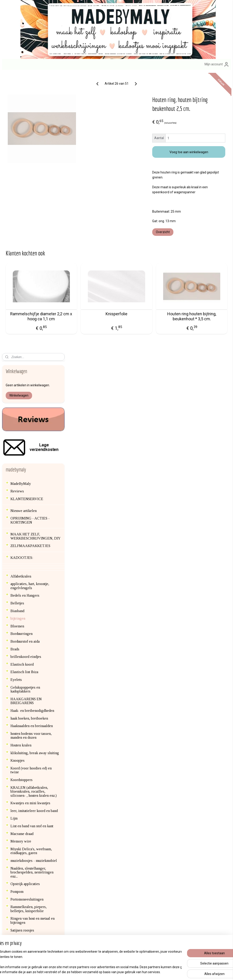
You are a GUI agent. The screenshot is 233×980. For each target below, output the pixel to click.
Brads (15, 369)
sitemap (100, 972)
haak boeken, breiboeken (29, 439)
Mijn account (217, 64)
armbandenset (95, 862)
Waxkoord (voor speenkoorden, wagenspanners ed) (34, 764)
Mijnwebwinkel (163, 972)
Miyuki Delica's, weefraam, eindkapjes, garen (31, 571)
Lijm (14, 539)
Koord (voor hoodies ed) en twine (31, 490)
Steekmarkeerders (24, 705)
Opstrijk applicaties (25, 604)
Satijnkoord (19, 658)
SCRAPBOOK (22, 666)
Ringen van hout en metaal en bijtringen (33, 641)
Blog (14, 796)
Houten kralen (21, 465)
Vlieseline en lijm (24, 755)
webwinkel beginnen (125, 972)
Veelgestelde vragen (177, 861)
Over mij (13, 867)
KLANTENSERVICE (27, 219)
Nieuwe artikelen (24, 231)
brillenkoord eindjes (26, 377)
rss (109, 972)
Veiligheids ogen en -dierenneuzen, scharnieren (30, 730)
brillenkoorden (135, 862)
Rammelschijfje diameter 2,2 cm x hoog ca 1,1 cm (97, 328)
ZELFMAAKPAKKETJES (30, 266)
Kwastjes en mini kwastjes (30, 523)
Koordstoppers (22, 500)
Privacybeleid (171, 856)
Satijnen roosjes (22, 650)
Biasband (17, 331)
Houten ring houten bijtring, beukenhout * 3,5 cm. (203, 328)
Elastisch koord (22, 385)
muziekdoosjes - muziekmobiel (34, 581)
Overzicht (186, 241)
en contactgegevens (33, 867)
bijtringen (18, 339)
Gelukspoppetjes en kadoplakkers (25, 410)
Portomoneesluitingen (27, 620)
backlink (17, 788)
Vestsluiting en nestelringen (32, 739)
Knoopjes (18, 481)
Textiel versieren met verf (30, 712)
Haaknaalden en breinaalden (32, 446)
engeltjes (111, 836)
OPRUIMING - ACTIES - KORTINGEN (30, 241)
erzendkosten (174, 841)
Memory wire (21, 561)
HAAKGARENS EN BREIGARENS (26, 421)
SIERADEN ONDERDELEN (33, 685)
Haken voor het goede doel (31, 780)
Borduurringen (22, 354)
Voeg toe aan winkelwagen (201, 161)
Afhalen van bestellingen (180, 831)
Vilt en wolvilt (21, 747)
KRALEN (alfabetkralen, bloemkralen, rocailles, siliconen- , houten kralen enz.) (34, 512)
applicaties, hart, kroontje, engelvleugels (30, 306)
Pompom (17, 612)
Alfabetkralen (21, 297)
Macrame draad (22, 554)
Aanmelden (92, 921)
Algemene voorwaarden (179, 846)
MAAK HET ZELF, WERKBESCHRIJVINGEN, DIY (35, 256)
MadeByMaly (21, 204)
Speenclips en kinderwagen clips (35, 697)
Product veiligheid (175, 867)
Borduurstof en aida (25, 362)
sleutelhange (133, 831)
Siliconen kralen (23, 673)
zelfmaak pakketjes (108, 831)
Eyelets (16, 400)
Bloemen (17, 346)
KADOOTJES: (22, 278)
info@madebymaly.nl (17, 851)
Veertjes (17, 720)
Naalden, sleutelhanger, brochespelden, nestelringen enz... (32, 593)
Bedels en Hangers (25, 316)
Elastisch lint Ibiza (24, 392)
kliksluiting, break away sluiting (35, 473)
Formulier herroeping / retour (183, 851)
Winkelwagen (19, 116)
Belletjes (17, 323)
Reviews (17, 211)
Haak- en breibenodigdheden (32, 431)
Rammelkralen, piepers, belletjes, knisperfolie (29, 629)
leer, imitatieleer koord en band (34, 531)
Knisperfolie (150, 323)
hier (13, 856)
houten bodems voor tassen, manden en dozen (31, 456)
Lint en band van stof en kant (32, 546)
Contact (167, 836)
